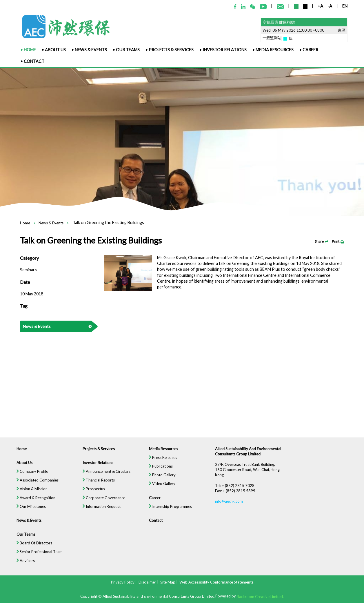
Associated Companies (35, 484)
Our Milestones (28, 510)
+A (320, 6)
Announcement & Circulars (105, 475)
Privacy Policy (123, 582)
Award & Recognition (33, 501)
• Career (309, 50)
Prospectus (92, 493)
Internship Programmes (170, 510)
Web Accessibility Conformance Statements (216, 582)
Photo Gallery (162, 478)
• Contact (32, 61)
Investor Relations (97, 466)
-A (330, 6)
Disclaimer (147, 582)
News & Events (51, 223)
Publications (161, 469)
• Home (28, 50)
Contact (155, 525)
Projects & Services (97, 452)
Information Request (100, 510)
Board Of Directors (31, 548)
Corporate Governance (103, 501)
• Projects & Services (170, 50)
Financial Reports (97, 484)
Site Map (168, 582)
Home (25, 223)
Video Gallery (162, 487)
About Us (21, 466)
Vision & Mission (29, 493)
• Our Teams (126, 50)
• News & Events (89, 50)
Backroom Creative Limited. (260, 597)
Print (338, 241)
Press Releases (163, 460)
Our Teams (23, 539)
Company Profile (29, 475)
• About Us (54, 50)
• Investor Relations (223, 50)
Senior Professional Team (37, 557)
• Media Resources (273, 50)
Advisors (23, 566)
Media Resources (163, 452)
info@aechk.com (230, 505)
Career (154, 501)
